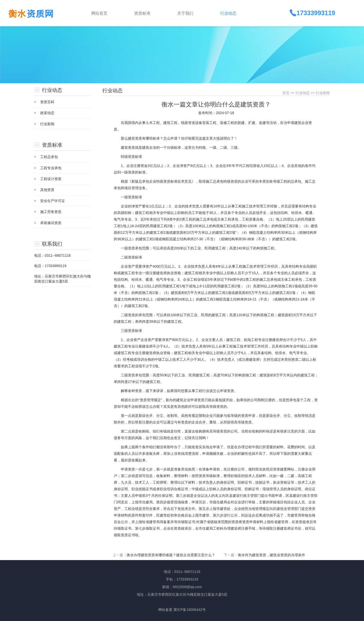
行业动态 (303, 93)
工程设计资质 (51, 179)
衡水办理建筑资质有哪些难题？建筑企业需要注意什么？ (171, 555)
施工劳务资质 (51, 212)
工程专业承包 (51, 168)
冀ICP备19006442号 (190, 610)
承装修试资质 (51, 223)
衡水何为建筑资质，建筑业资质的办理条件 (271, 555)
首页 (286, 93)
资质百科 (47, 102)
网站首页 (99, 13)
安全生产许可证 (53, 201)
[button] (152, 13)
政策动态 (47, 113)
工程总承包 (49, 157)
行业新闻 (47, 124)
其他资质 (47, 190)
